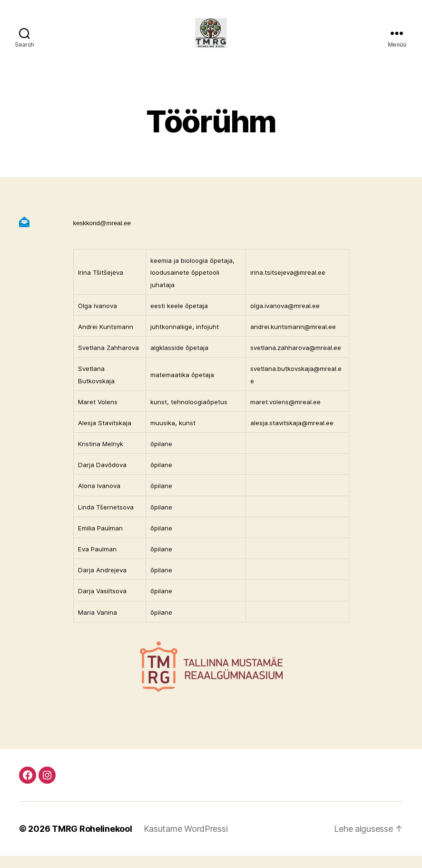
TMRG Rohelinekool (92, 841)
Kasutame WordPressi (186, 841)
